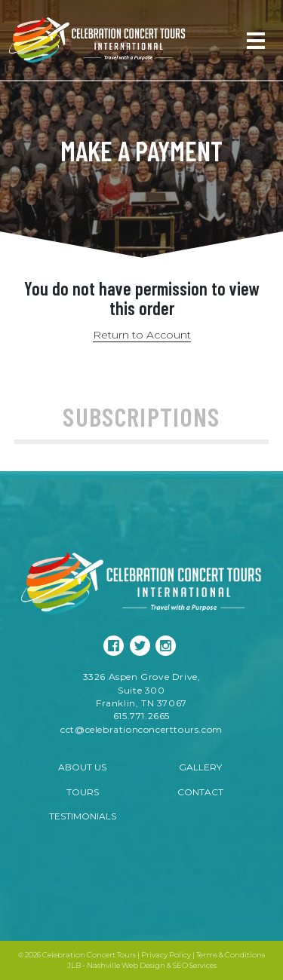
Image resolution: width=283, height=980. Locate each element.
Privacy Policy (166, 955)
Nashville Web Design (126, 965)
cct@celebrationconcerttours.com (141, 729)
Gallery (200, 767)
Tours (83, 792)
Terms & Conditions (231, 955)
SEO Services (195, 965)
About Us (82, 767)
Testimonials (83, 816)
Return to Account (142, 335)
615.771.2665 (141, 716)
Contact (200, 792)
